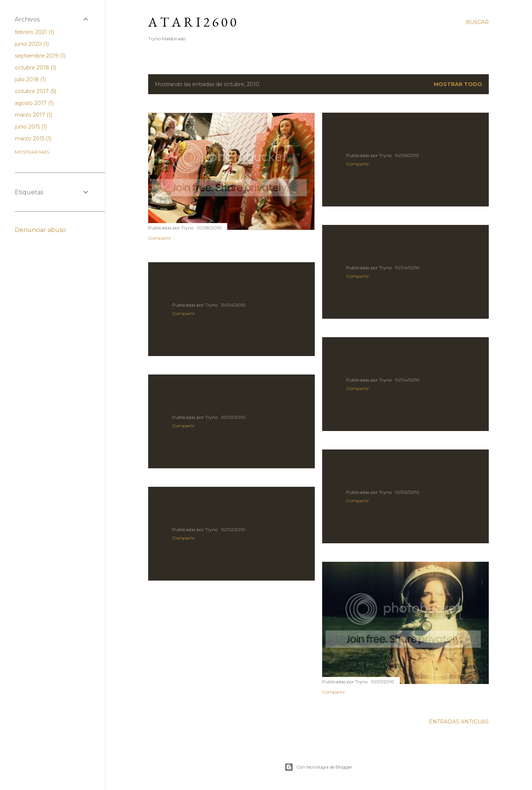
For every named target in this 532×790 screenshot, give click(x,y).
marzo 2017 (33, 115)
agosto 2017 (34, 103)
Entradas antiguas (459, 722)
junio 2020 (32, 44)
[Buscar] (477, 22)
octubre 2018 (35, 68)
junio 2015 (31, 127)
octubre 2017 (35, 91)
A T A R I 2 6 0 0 (192, 22)
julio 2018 (30, 79)
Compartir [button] (160, 238)
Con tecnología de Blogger (318, 767)
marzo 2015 (33, 138)
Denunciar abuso (40, 230)
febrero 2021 (34, 32)
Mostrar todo (458, 84)
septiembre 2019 (40, 56)
